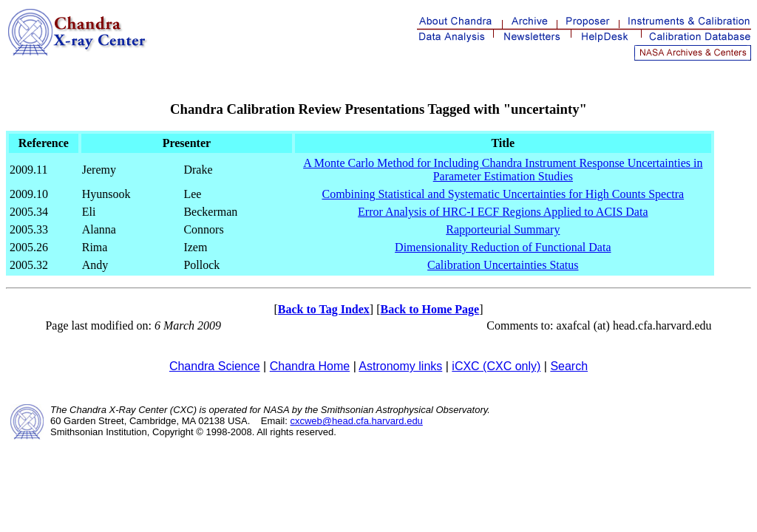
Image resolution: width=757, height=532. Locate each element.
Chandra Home (310, 366)
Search (569, 366)
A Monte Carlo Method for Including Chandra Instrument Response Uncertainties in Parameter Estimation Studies (503, 170)
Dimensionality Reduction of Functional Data (503, 247)
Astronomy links (400, 366)
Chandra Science (215, 366)
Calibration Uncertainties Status (503, 265)
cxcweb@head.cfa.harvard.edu (356, 421)
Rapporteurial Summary (503, 229)
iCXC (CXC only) (496, 366)
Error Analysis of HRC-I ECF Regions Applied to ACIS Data (503, 212)
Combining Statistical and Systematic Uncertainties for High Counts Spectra (503, 194)
